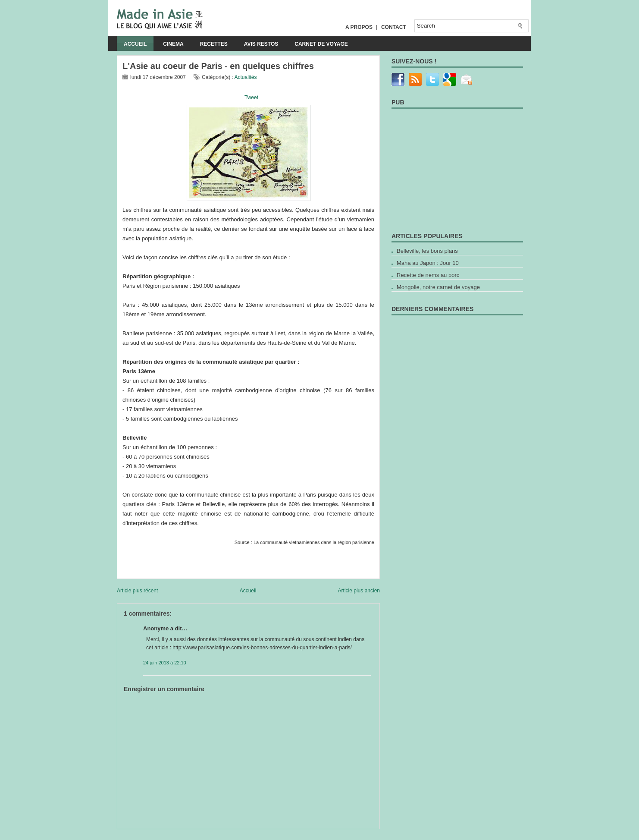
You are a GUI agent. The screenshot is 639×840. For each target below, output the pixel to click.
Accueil (135, 44)
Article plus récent (137, 591)
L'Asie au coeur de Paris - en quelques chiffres (218, 66)
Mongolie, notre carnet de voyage (438, 287)
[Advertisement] (218, 832)
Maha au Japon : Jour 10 (428, 263)
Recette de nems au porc (428, 275)
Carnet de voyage (321, 44)
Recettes (214, 44)
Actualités (245, 77)
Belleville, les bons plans (427, 251)
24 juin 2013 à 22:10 (165, 663)
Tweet (251, 98)
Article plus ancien (359, 591)
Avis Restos (261, 44)
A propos (359, 27)
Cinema (173, 44)
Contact (394, 27)
